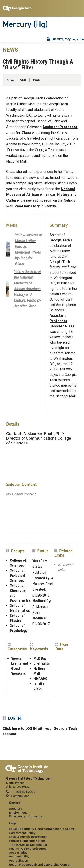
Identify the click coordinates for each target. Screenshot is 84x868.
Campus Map (20, 796)
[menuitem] (42, 810)
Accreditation (18, 860)
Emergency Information (26, 816)
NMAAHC (41, 679)
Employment (18, 812)
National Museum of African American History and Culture (41, 195)
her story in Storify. (40, 206)
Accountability (19, 856)
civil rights (42, 663)
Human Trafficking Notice (27, 841)
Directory (15, 808)
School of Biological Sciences (17, 575)
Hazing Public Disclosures (28, 849)
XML (23, 80)
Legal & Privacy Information (28, 837)
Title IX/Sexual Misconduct (28, 845)
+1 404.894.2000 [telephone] (23, 792)
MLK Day (40, 658)
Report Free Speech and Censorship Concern (41, 864)
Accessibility (18, 853)
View (11, 80)
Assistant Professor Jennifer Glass (62, 321)
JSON (36, 80)
